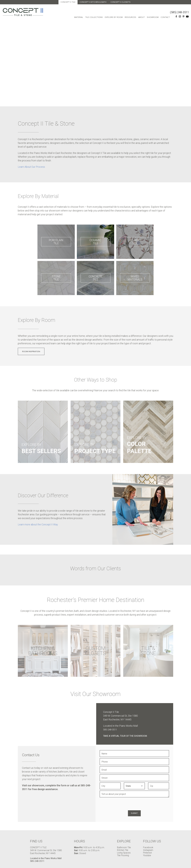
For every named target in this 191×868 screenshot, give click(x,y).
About (142, 17)
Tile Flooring (123, 855)
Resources (130, 17)
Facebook (148, 847)
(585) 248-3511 (179, 12)
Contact (165, 17)
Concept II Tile (68, 2)
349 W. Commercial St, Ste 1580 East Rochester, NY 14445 (46, 852)
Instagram (148, 850)
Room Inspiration (31, 351)
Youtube (147, 855)
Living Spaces (124, 853)
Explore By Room (114, 17)
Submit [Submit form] (134, 813)
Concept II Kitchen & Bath (93, 2)
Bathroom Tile (124, 847)
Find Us (36, 841)
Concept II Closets (120, 2)
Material (79, 17)
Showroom (153, 17)
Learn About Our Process (31, 167)
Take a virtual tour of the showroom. (125, 736)
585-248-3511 (110, 730)
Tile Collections (94, 17)
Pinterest (147, 853)
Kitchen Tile (123, 850)
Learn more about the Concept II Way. (38, 524)
